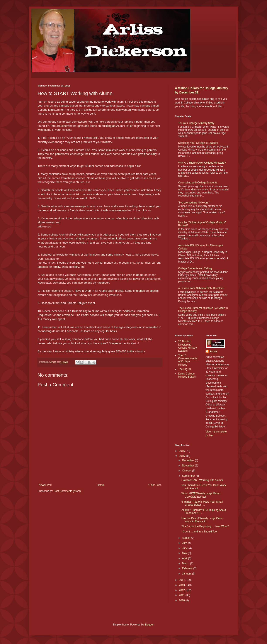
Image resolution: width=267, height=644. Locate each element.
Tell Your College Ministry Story (196, 123)
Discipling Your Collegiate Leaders (198, 143)
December (188, 460)
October (187, 471)
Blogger (149, 625)
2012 (182, 590)
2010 (182, 600)
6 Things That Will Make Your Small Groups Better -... (202, 503)
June (185, 548)
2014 (182, 580)
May (185, 553)
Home (100, 485)
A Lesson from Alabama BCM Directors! (201, 288)
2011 (182, 595)
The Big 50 (185, 369)
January (187, 574)
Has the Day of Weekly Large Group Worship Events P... (202, 520)
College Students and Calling (195, 268)
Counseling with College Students (198, 183)
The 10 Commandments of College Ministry (188, 360)
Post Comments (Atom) (67, 491)
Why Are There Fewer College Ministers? (202, 163)
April (185, 558)
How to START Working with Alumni (202, 480)
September (189, 476)
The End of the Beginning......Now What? (205, 526)
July (185, 543)
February (188, 568)
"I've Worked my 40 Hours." (194, 203)
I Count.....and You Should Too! (199, 532)
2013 (182, 585)
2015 (182, 456)
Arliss (213, 351)
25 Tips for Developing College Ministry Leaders (188, 346)
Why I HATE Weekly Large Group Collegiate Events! (201, 495)
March (186, 563)
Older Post (155, 485)
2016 (182, 451)
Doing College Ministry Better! (187, 375)
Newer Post (46, 485)
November (188, 466)
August (186, 538)
